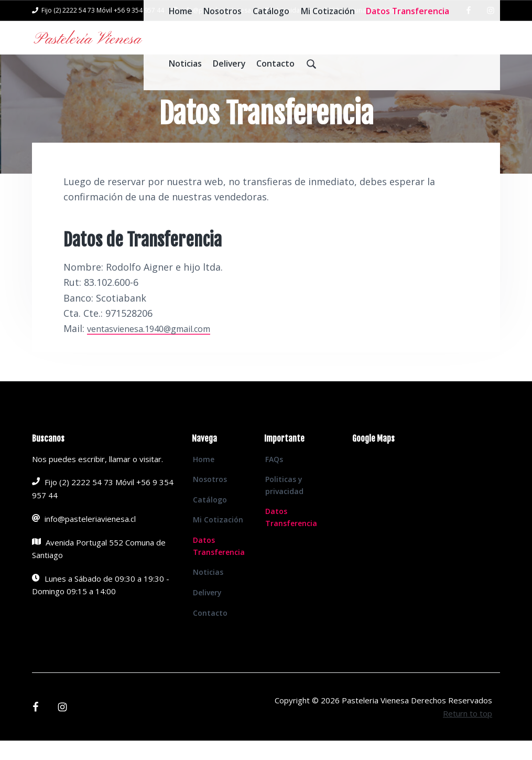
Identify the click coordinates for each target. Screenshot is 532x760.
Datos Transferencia (219, 565)
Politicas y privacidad (284, 505)
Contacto (210, 632)
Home (204, 479)
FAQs (274, 479)
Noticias (208, 591)
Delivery (207, 612)
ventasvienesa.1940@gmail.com (158, 348)
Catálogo (210, 519)
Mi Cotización (218, 539)
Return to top (468, 733)
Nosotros (210, 499)
